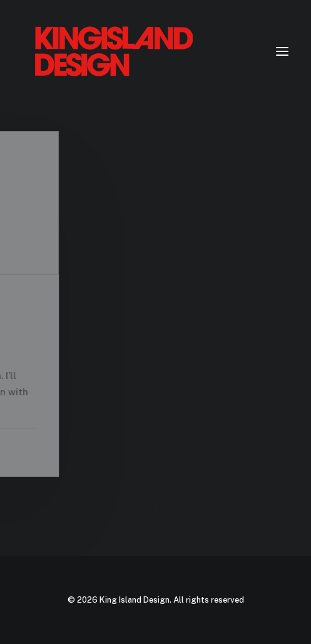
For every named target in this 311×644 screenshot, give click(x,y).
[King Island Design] (115, 51)
